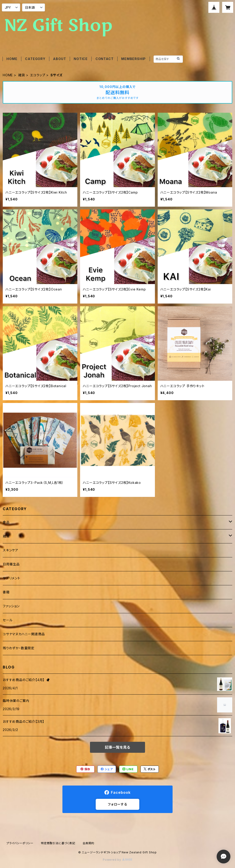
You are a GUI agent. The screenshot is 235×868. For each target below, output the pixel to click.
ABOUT (59, 59)
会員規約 (88, 843)
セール (8, 620)
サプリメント (12, 578)
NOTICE (81, 59)
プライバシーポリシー (20, 843)
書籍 (6, 592)
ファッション (11, 606)
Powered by (117, 860)
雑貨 (22, 75)
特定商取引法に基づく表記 (58, 843)
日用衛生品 (11, 564)
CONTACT (105, 59)
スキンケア (11, 550)
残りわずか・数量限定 (19, 648)
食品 (6, 522)
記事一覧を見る (117, 747)
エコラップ (38, 75)
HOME (12, 59)
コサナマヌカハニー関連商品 (24, 634)
